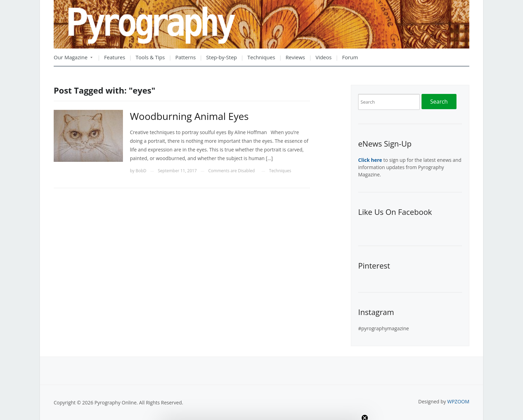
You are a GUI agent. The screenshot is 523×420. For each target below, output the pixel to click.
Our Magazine (73, 59)
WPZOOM (458, 401)
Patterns (185, 57)
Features (115, 57)
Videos (324, 57)
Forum (350, 57)
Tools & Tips (150, 57)
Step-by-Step (221, 57)
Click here (370, 160)
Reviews (295, 57)
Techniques (261, 57)
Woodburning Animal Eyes (189, 116)
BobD (141, 171)
